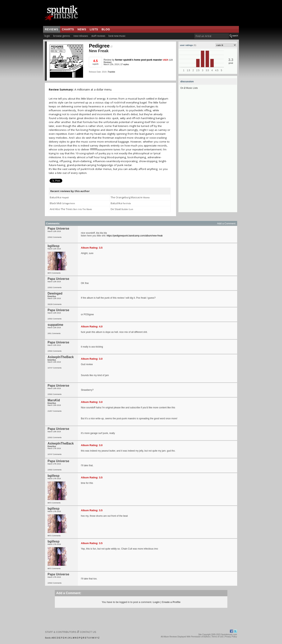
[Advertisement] (208, 154)
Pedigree (101, 46)
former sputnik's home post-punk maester (139, 60)
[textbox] (212, 36)
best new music (117, 36)
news (82, 29)
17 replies (125, 64)
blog (106, 29)
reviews (52, 29)
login (47, 36)
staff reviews (98, 36)
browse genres (62, 36)
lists (94, 29)
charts (68, 29)
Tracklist (111, 72)
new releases (81, 36)
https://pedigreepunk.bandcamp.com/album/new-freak (135, 236)
